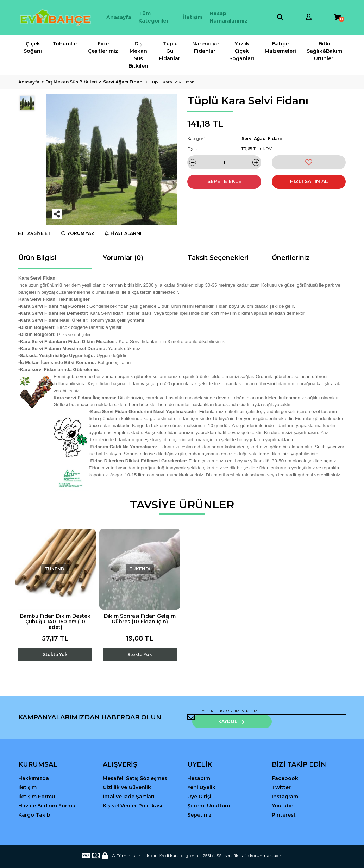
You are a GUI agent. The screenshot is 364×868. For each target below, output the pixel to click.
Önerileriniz (291, 258)
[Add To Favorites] (309, 162)
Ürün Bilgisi (37, 258)
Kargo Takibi (35, 806)
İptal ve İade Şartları (129, 788)
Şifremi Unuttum (209, 797)
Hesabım (199, 770)
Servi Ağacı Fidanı (262, 139)
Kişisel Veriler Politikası (133, 797)
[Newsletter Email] (240, 713)
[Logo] (55, 17)
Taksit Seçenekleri (218, 258)
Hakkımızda (34, 770)
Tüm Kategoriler (153, 17)
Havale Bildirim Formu (47, 797)
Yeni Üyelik (201, 779)
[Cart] (337, 17)
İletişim (193, 17)
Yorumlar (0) (123, 258)
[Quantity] (224, 162)
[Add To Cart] (55, 649)
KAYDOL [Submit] (323, 713)
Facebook (285, 770)
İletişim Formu (37, 788)
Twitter (281, 779)
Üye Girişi (199, 788)
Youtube (283, 797)
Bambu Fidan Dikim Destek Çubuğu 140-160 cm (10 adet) (55, 622)
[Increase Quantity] (256, 162)
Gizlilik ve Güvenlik (127, 779)
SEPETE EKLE (224, 181)
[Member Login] (309, 17)
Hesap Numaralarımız (228, 17)
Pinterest (284, 806)
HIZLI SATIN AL (309, 181)
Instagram (285, 788)
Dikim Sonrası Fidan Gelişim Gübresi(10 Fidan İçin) (140, 619)
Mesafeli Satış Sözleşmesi (136, 770)
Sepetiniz (199, 806)
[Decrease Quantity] (193, 162)
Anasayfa (119, 17)
